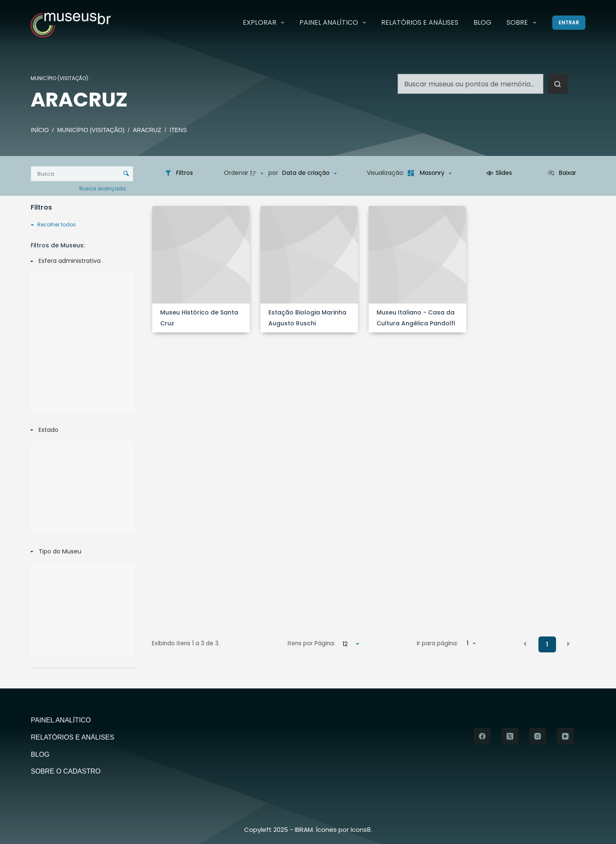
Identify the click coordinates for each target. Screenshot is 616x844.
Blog (482, 22)
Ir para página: (437, 643)
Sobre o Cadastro (65, 771)
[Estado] (81, 430)
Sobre (523, 23)
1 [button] (547, 644)
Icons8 (361, 830)
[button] (525, 644)
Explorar (265, 23)
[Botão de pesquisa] (558, 84)
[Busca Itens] (82, 174)
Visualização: (386, 173)
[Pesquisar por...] (470, 84)
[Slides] (499, 173)
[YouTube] (565, 736)
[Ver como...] (562, 173)
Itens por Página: (311, 643)
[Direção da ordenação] (258, 173)
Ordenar (236, 173)
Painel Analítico (334, 23)
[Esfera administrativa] (81, 261)
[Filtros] (179, 173)
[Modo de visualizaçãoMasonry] (429, 173)
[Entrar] (569, 23)
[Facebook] (482, 736)
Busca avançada (103, 188)
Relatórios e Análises (420, 22)
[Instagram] (538, 736)
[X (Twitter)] (510, 736)
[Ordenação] (309, 173)
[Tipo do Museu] (81, 552)
